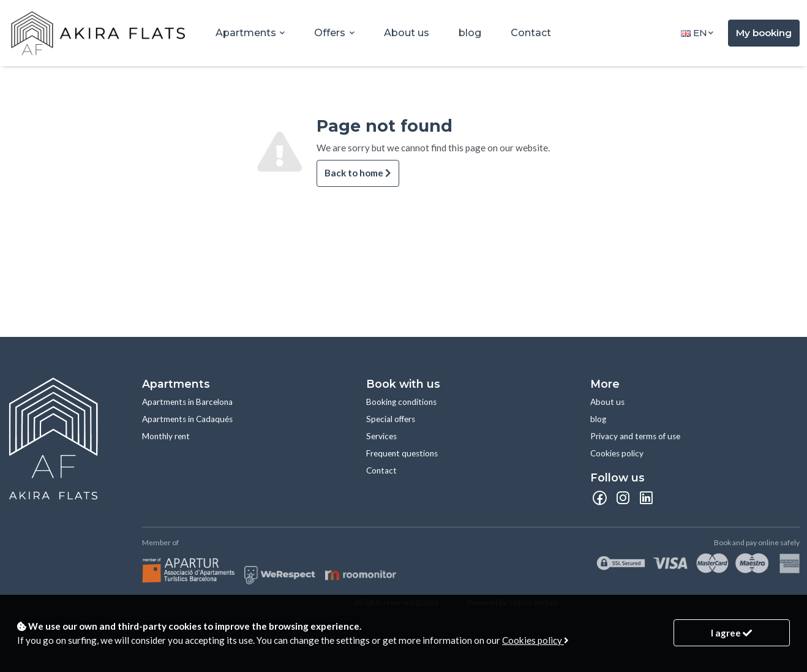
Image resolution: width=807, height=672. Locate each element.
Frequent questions (402, 453)
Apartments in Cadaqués (187, 419)
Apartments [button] (247, 33)
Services (381, 436)
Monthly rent (166, 436)
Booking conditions (401, 402)
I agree (731, 633)
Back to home (358, 173)
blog (470, 33)
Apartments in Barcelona (187, 402)
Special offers (391, 419)
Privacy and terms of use (635, 436)
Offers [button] (331, 33)
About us (407, 33)
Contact (531, 33)
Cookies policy (617, 453)
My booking (764, 33)
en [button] (694, 33)
